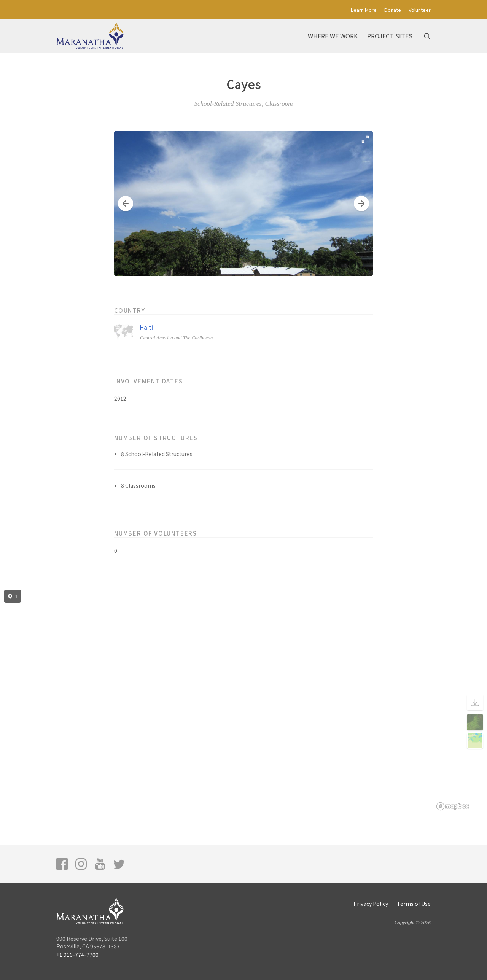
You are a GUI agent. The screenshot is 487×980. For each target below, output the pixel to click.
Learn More (364, 10)
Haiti (146, 327)
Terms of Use (414, 904)
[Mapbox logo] (453, 806)
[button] (126, 204)
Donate (393, 10)
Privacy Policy (371, 904)
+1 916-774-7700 (77, 955)
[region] (243, 700)
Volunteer (420, 10)
